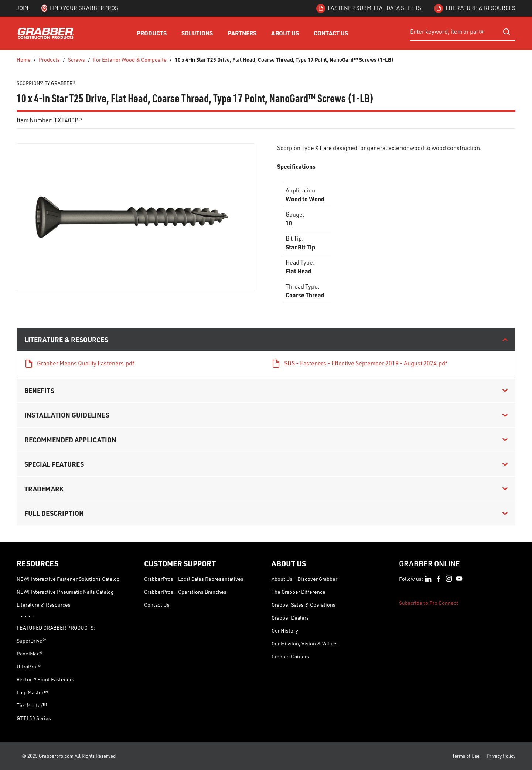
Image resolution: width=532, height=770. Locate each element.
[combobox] (463, 32)
